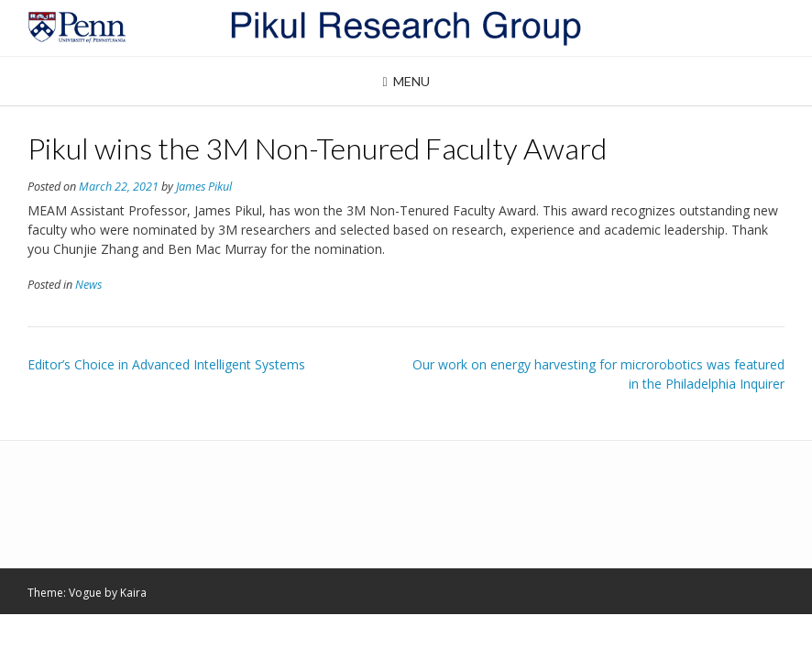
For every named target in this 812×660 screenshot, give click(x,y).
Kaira (133, 593)
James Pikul (204, 187)
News (88, 285)
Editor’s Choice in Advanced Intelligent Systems (166, 364)
